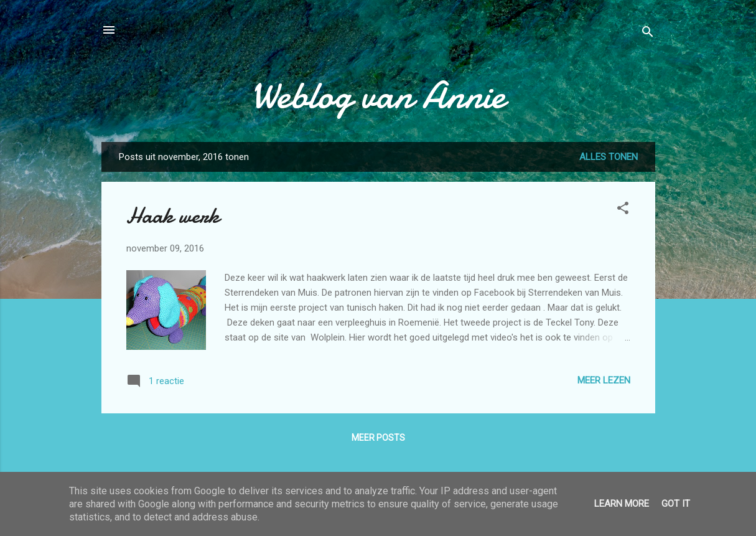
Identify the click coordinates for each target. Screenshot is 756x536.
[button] (623, 210)
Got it (676, 504)
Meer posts (378, 438)
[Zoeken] (648, 34)
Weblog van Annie (378, 95)
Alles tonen (609, 157)
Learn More (622, 504)
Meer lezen (604, 380)
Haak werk (173, 216)
